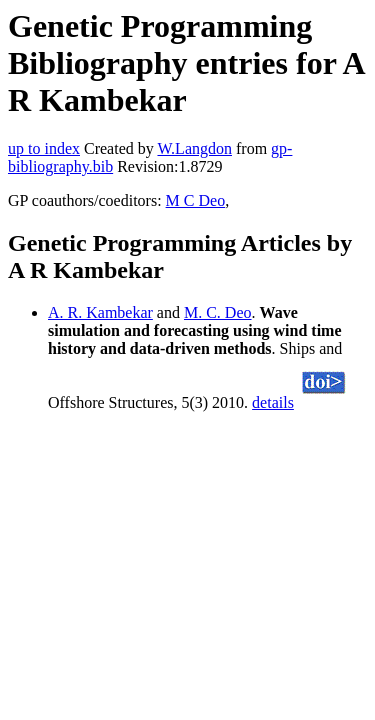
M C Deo (196, 200)
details (273, 402)
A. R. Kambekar (100, 312)
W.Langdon (194, 148)
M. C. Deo (218, 312)
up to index (44, 148)
